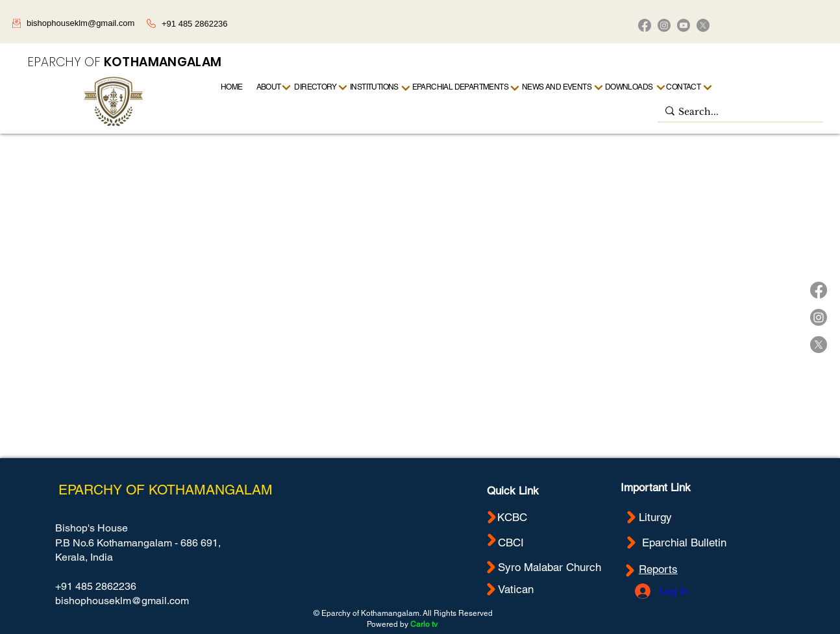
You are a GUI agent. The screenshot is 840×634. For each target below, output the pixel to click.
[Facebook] (645, 25)
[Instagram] (664, 25)
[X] (703, 25)
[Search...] (737, 112)
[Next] (708, 87)
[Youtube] (684, 25)
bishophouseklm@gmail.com (80, 23)
